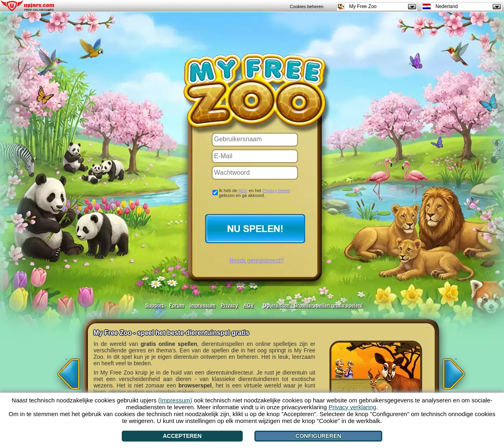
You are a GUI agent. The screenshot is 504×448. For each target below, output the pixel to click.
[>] (456, 371)
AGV (243, 191)
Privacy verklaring (352, 407)
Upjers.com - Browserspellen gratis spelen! (313, 306)
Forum (177, 306)
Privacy (230, 306)
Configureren (319, 436)
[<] (67, 371)
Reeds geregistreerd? (257, 260)
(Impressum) (175, 400)
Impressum (202, 306)
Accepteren (182, 436)
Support (154, 306)
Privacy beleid (276, 191)
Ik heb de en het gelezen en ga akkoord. (254, 193)
